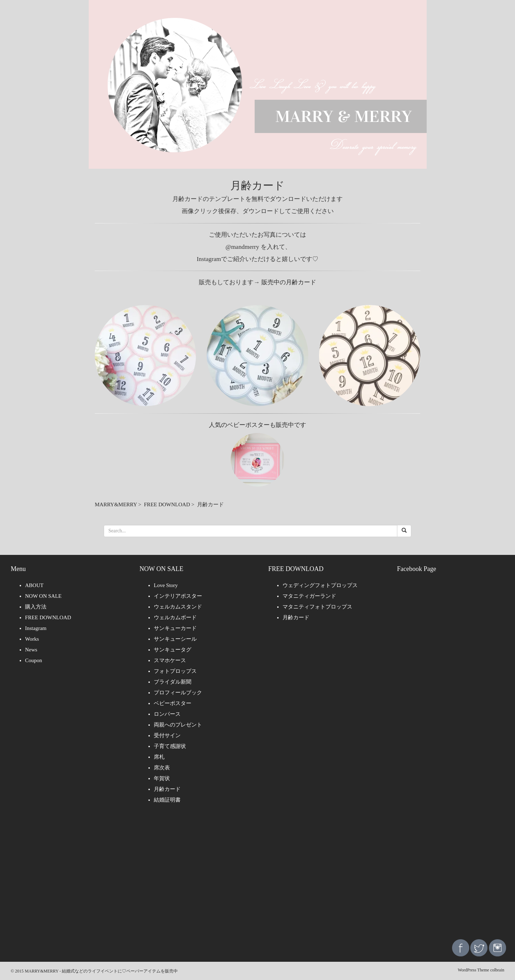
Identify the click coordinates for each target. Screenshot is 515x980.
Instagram (36, 628)
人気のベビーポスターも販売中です (257, 425)
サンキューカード (175, 628)
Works (32, 639)
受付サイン (167, 735)
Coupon (34, 660)
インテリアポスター (178, 596)
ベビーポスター (173, 703)
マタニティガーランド (309, 596)
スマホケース (170, 660)
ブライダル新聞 (173, 682)
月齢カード (167, 789)
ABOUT (34, 585)
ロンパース (167, 714)
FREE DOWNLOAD (167, 504)
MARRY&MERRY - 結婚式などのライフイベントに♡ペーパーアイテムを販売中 (101, 971)
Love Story (166, 585)
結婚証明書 (167, 800)
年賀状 (162, 778)
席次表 (162, 768)
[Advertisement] (257, 877)
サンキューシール (175, 639)
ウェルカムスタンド (178, 607)
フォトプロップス (175, 671)
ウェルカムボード (175, 617)
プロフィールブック (178, 693)
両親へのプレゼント (178, 725)
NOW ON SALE (43, 596)
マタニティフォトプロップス (317, 607)
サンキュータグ (173, 650)
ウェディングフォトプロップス (320, 585)
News (31, 650)
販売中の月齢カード (289, 282)
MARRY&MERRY (116, 504)
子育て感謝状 (170, 746)
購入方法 (36, 607)
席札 (159, 757)
